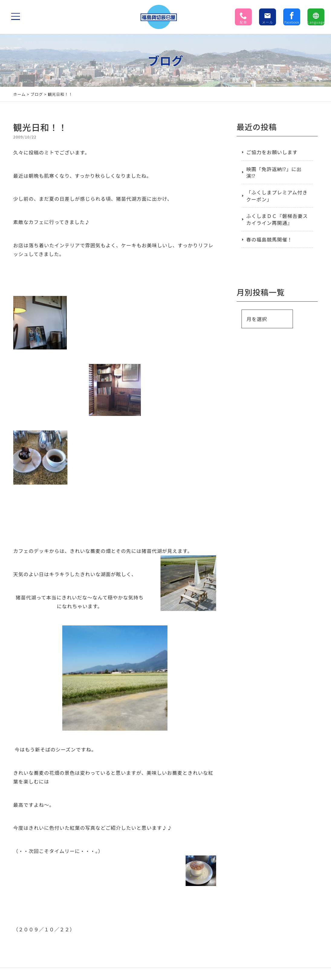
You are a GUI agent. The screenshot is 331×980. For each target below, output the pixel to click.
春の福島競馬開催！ (269, 239)
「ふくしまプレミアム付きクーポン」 (277, 196)
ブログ (37, 94)
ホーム (19, 94)
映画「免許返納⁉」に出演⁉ (274, 172)
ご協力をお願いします (272, 152)
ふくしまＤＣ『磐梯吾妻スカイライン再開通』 (277, 219)
